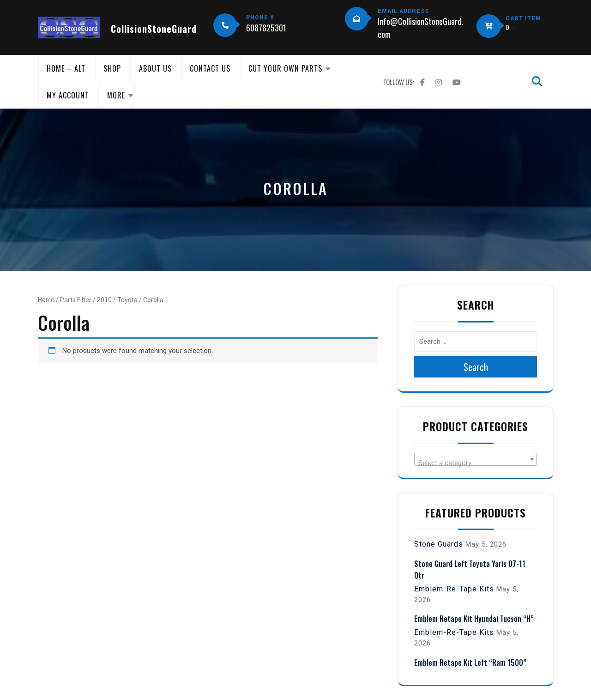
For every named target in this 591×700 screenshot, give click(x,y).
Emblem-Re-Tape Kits (454, 589)
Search (476, 367)
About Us (155, 68)
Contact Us (210, 68)
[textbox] (476, 463)
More (116, 95)
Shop (112, 68)
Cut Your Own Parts (285, 68)
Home (46, 300)
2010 (104, 300)
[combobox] (476, 459)
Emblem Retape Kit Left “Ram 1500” (470, 663)
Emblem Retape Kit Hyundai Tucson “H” (474, 619)
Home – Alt (66, 68)
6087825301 (266, 28)
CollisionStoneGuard (154, 29)
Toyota (127, 300)
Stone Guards (439, 544)
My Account (68, 95)
